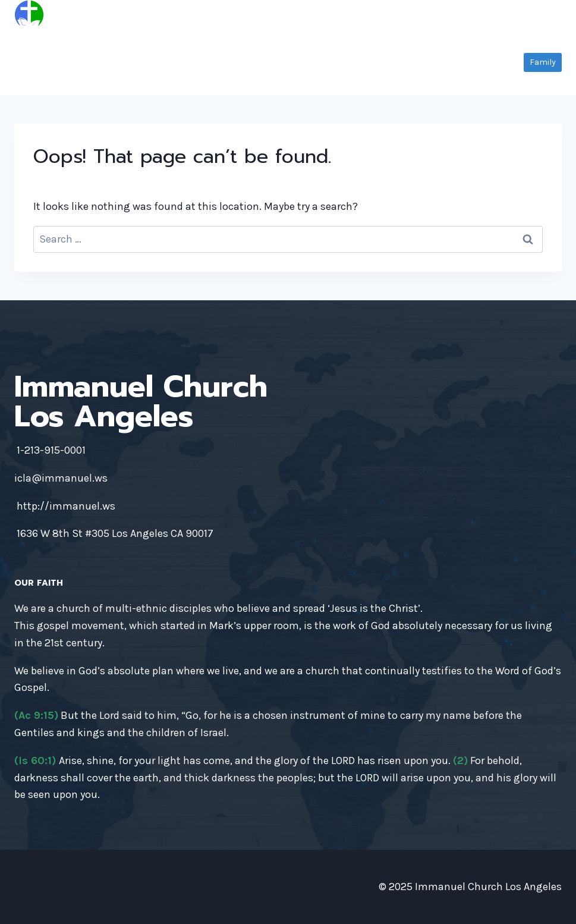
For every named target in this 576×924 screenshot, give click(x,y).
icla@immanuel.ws (61, 478)
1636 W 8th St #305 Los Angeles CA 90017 (115, 533)
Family (543, 62)
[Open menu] (551, 15)
